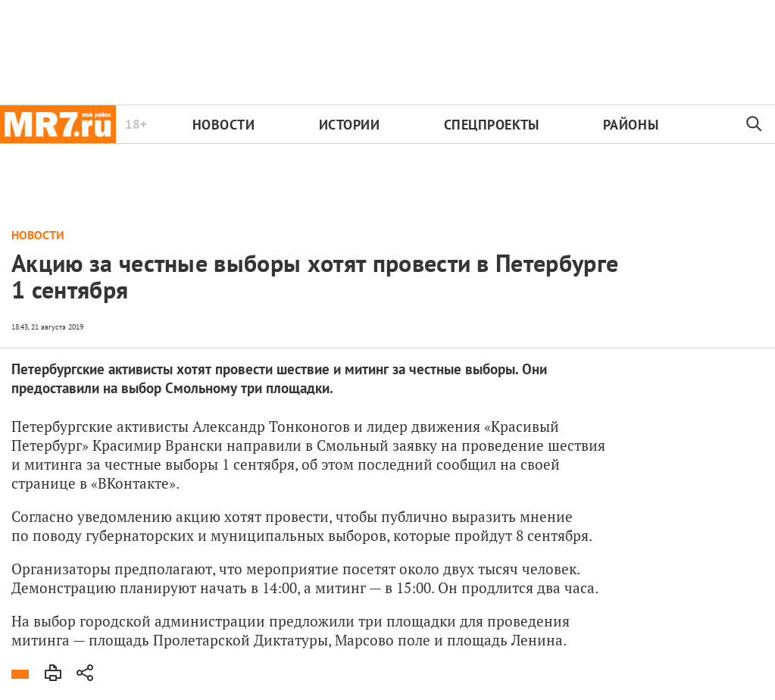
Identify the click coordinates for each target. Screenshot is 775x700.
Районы (631, 125)
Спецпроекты (492, 125)
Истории (350, 125)
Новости (224, 125)
